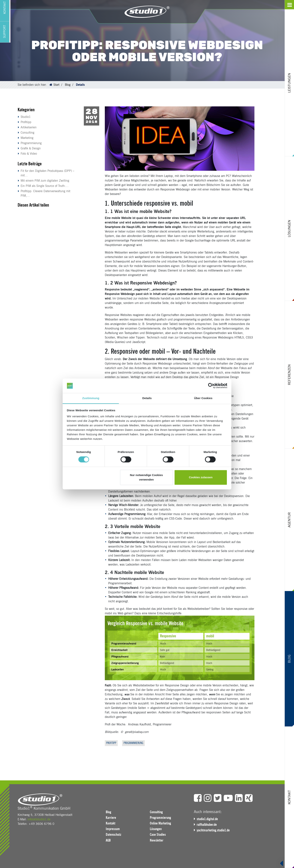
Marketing (27, 138)
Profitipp (26, 122)
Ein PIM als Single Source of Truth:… (45, 186)
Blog (68, 85)
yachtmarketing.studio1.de (214, 830)
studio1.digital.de (208, 819)
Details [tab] (147, 398)
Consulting (27, 133)
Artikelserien (29, 127)
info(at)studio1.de (39, 819)
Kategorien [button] (26, 110)
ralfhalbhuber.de (208, 825)
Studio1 (26, 117)
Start (56, 85)
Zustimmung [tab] (91, 398)
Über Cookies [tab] (203, 398)
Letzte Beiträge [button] (30, 164)
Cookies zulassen (201, 477)
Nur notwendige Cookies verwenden (146, 477)
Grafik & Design (31, 148)
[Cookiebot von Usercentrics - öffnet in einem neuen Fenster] (211, 386)
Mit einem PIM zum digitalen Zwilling (45, 181)
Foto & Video (29, 154)
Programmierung (31, 143)
